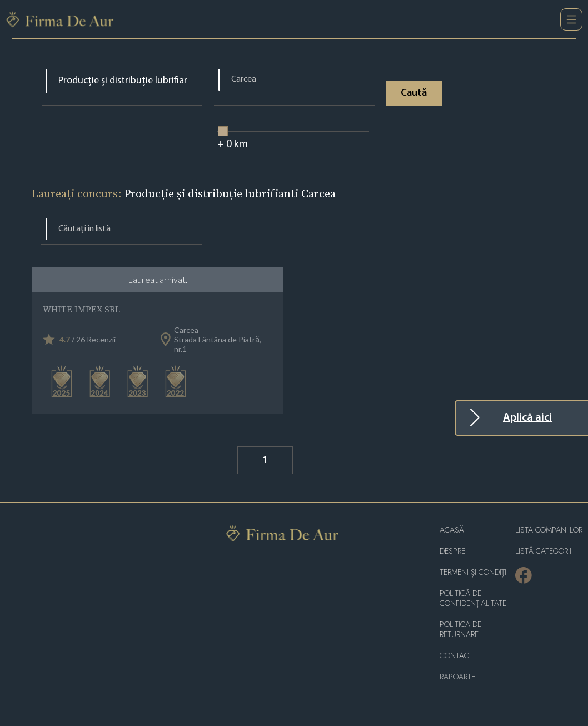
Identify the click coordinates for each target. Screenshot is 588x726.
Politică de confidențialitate (473, 598)
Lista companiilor (549, 530)
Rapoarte (457, 677)
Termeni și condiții (474, 572)
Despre (452, 551)
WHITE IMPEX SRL (81, 309)
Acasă (452, 530)
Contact (456, 656)
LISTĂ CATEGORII (543, 551)
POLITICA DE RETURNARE (460, 630)
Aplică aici (527, 418)
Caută (414, 93)
